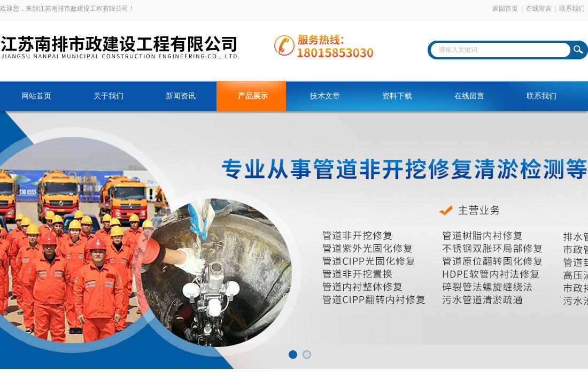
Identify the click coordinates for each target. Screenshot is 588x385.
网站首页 (36, 96)
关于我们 (109, 96)
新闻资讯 (181, 96)
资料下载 (397, 96)
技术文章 (325, 96)
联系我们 (572, 9)
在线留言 (539, 9)
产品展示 (253, 96)
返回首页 (505, 9)
